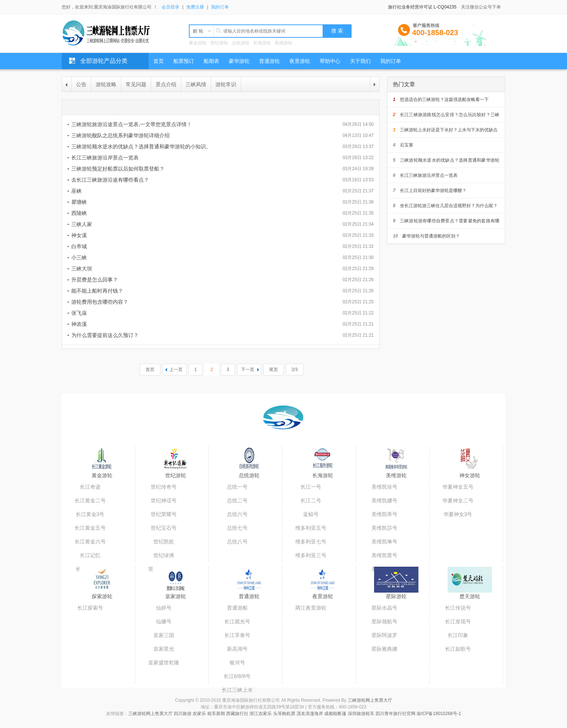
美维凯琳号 (384, 542)
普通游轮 (249, 596)
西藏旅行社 (237, 714)
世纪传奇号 (164, 487)
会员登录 (170, 7)
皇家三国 (164, 635)
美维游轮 (283, 43)
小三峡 (79, 257)
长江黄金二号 (90, 500)
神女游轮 (470, 475)
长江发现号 (458, 621)
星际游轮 (396, 596)
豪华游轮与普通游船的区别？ (426, 236)
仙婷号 (164, 608)
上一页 (176, 370)
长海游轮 (262, 43)
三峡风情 (196, 84)
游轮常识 (226, 84)
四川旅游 (183, 714)
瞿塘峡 (79, 202)
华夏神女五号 (458, 487)
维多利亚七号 (311, 542)
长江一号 (311, 487)
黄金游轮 (198, 43)
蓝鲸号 (311, 514)
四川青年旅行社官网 (395, 714)
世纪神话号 (164, 500)
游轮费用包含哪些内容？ (100, 302)
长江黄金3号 (90, 514)
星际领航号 (384, 621)
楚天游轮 (470, 596)
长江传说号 (458, 608)
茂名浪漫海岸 (310, 714)
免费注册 (195, 7)
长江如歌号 (458, 649)
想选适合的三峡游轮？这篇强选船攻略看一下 (441, 100)
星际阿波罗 (384, 635)
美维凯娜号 (384, 500)
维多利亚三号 (311, 555)
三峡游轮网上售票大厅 (370, 700)
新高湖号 (237, 649)
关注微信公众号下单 (481, 7)
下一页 (248, 370)
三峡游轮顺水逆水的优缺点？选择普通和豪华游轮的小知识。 (141, 146)
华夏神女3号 (458, 514)
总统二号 (237, 500)
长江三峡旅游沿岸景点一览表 (105, 158)
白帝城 (79, 246)
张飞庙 (79, 313)
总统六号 (237, 514)
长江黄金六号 (90, 542)
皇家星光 (164, 649)
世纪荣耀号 (164, 514)
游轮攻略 (106, 84)
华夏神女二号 (458, 500)
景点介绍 (166, 84)
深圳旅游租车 (361, 714)
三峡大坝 (82, 269)
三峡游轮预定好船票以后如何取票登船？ (118, 169)
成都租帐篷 (335, 714)
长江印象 (458, 635)
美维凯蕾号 (384, 555)
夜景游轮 (323, 596)
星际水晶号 (384, 608)
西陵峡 (79, 213)
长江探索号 (90, 608)
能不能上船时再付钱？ (97, 291)
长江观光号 (237, 621)
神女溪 (79, 235)
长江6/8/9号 (237, 676)
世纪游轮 (219, 43)
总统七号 (237, 528)
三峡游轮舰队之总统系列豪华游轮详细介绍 (120, 135)
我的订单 (220, 7)
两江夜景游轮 (311, 608)
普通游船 (237, 608)
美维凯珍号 (384, 487)
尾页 (274, 370)
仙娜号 (164, 621)
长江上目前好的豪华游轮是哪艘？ (430, 191)
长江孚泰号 (237, 635)
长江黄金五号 (90, 528)
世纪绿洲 (164, 555)
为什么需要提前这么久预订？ (105, 335)
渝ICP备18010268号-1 (439, 714)
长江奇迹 (90, 487)
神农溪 (79, 324)
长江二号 (311, 500)
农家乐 (199, 714)
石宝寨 (403, 145)
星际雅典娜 (384, 649)
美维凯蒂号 (384, 514)
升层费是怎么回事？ (95, 280)
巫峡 (77, 191)
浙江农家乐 (261, 714)
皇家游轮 (176, 596)
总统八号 (237, 542)
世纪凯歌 (164, 542)
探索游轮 (102, 596)
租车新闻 (216, 714)
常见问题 (136, 84)
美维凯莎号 (384, 528)
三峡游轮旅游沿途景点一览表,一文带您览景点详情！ (132, 124)
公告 (81, 84)
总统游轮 (241, 43)
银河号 (237, 663)
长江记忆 (90, 555)
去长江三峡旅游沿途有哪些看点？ (110, 180)
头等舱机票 (284, 714)
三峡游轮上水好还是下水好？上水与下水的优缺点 (445, 130)
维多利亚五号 (311, 528)
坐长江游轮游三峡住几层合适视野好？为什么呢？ (445, 206)
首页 (150, 370)
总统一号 (237, 487)
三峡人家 (82, 224)
